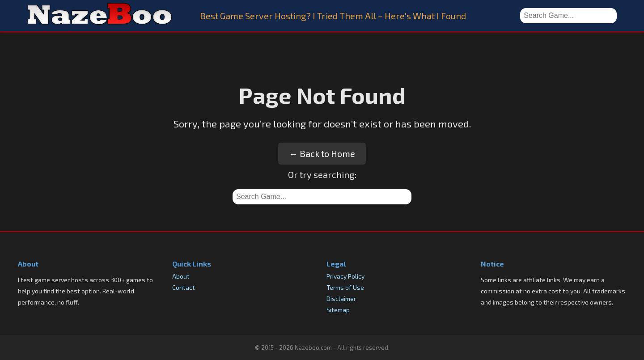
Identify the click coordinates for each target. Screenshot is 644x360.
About (181, 276)
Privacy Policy (345, 276)
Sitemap (338, 310)
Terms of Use (345, 287)
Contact (184, 287)
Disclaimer (341, 299)
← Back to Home (322, 153)
